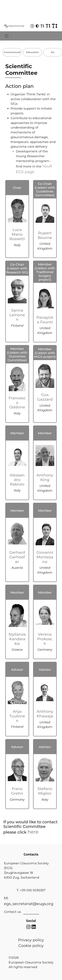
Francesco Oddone (17, 403)
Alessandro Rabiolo (17, 480)
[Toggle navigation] (7, 36)
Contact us (12, 912)
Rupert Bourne (45, 235)
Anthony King (45, 477)
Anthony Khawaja (45, 714)
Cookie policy (31, 946)
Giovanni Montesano (45, 557)
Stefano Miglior (45, 791)
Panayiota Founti (45, 320)
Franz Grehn (17, 791)
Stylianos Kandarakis (17, 639)
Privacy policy (31, 940)
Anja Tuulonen (17, 716)
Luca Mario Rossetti (17, 234)
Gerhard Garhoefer (17, 557)
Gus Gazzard (45, 397)
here (33, 832)
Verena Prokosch (45, 639)
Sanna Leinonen (17, 315)
